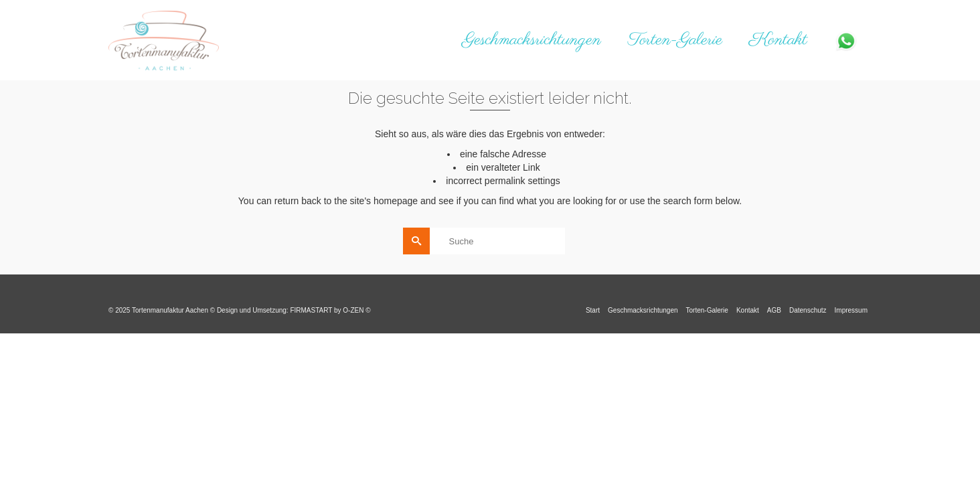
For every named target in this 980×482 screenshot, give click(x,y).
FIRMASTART (311, 310)
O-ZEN (353, 310)
